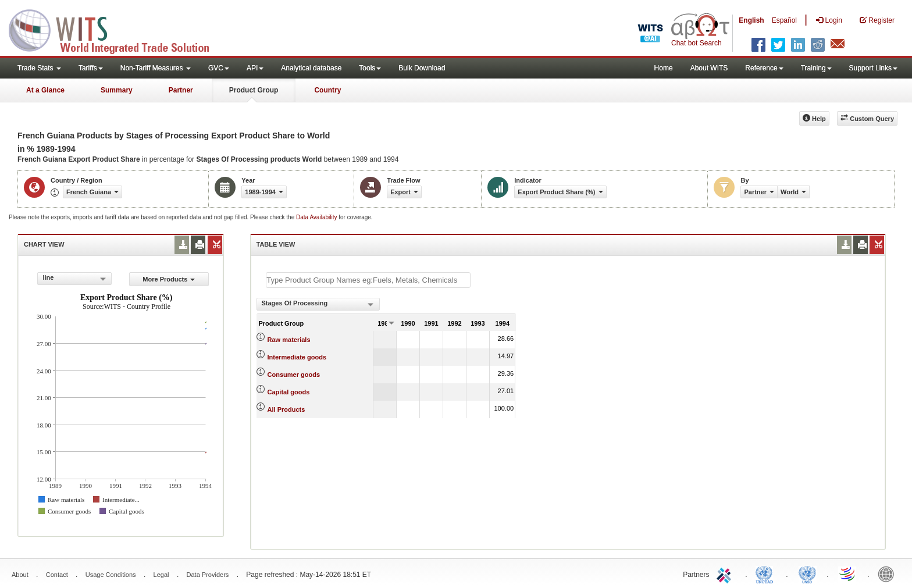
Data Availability (317, 217)
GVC (219, 68)
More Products (169, 279)
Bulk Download (422, 68)
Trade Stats (39, 68)
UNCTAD (767, 573)
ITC (726, 573)
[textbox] (368, 280)
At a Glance (45, 90)
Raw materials (289, 340)
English (751, 20)
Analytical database (311, 68)
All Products (286, 409)
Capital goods (289, 392)
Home (664, 68)
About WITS (709, 68)
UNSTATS (807, 573)
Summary (117, 90)
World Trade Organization (848, 573)
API (255, 68)
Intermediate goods (297, 357)
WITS (116, 29)
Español (784, 20)
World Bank (889, 573)
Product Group (254, 90)
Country (327, 90)
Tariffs (91, 68)
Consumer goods (294, 375)
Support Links (873, 68)
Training (816, 68)
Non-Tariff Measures (156, 68)
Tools (370, 68)
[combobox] (74, 279)
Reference (764, 68)
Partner (181, 90)
